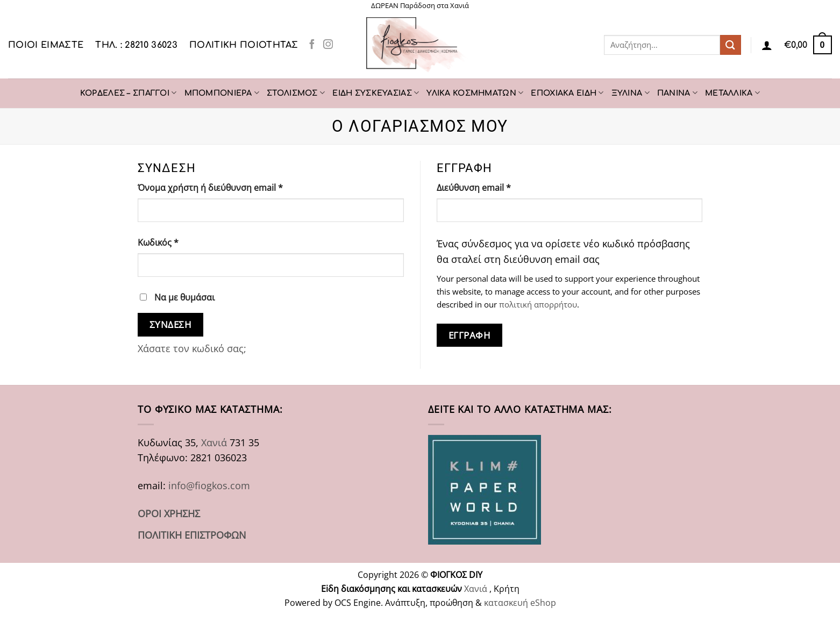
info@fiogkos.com (209, 485)
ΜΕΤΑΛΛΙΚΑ (732, 93)
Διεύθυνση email (495, 187)
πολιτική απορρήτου (538, 304)
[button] (808, 45)
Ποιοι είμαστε (46, 45)
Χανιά (214, 442)
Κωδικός (179, 242)
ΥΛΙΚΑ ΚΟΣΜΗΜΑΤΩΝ (475, 93)
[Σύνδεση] (767, 45)
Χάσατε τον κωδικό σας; (192, 348)
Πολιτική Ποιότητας (244, 45)
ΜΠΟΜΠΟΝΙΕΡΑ (222, 93)
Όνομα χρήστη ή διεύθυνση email (231, 187)
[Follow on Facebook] (312, 45)
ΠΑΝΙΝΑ (677, 93)
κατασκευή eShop (520, 603)
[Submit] (730, 45)
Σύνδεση (171, 324)
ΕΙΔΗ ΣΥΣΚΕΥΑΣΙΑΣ (376, 93)
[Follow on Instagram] (328, 45)
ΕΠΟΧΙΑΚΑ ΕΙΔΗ (567, 93)
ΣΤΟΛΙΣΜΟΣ (296, 93)
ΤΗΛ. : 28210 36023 (136, 45)
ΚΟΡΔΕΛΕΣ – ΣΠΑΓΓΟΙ (129, 93)
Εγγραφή (470, 335)
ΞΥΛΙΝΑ (631, 93)
